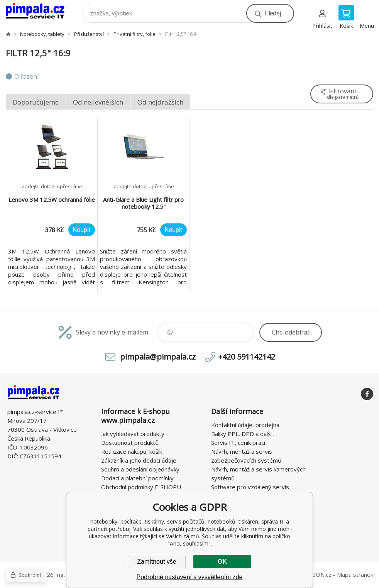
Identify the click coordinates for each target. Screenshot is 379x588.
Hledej (272, 13)
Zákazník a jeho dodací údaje (139, 460)
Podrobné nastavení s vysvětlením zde (190, 577)
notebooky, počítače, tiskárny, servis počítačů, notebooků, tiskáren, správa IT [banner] (40, 11)
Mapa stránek (355, 574)
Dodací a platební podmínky (137, 478)
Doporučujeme (36, 102)
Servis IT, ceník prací (238, 443)
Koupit (82, 230)
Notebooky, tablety (42, 34)
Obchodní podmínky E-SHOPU (141, 487)
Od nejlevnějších (98, 102)
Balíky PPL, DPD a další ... (244, 434)
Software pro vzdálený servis (250, 487)
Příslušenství (89, 34)
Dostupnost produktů (130, 443)
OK (222, 562)
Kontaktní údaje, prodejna (245, 425)
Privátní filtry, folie (135, 34)
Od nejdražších (160, 102)
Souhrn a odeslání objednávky (140, 469)
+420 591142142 (247, 357)
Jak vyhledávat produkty (133, 434)
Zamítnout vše (157, 562)
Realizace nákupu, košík (132, 451)
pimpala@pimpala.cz (158, 357)
